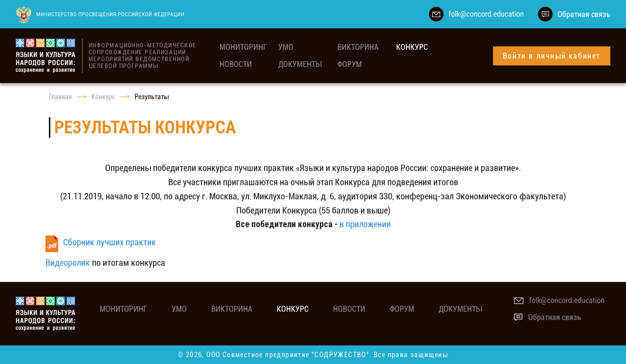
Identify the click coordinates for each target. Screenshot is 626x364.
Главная (60, 97)
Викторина (358, 47)
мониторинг (243, 47)
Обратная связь (584, 14)
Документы (300, 64)
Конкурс (412, 47)
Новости (236, 64)
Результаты (152, 97)
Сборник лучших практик (110, 242)
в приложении (365, 224)
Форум (350, 64)
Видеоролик (68, 263)
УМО (286, 47)
